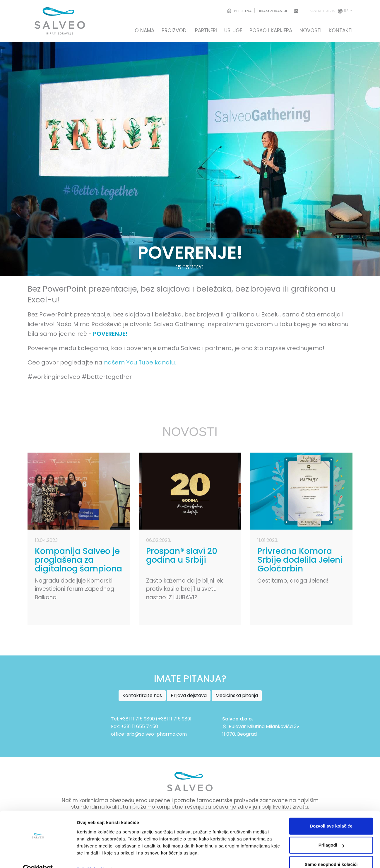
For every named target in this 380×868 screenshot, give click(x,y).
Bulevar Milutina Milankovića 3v (261, 726)
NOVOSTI (310, 31)
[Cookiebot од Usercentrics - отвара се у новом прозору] (38, 857)
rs (329, 11)
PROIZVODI (175, 31)
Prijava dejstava (189, 695)
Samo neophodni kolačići (331, 852)
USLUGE (233, 31)
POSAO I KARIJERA (271, 31)
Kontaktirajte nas (142, 695)
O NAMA (144, 31)
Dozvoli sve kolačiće (331, 813)
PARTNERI (206, 31)
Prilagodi (331, 832)
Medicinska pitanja (237, 695)
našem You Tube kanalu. (140, 362)
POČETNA (239, 11)
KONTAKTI (341, 31)
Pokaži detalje (91, 856)
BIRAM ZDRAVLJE (273, 11)
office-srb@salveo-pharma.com (149, 734)
